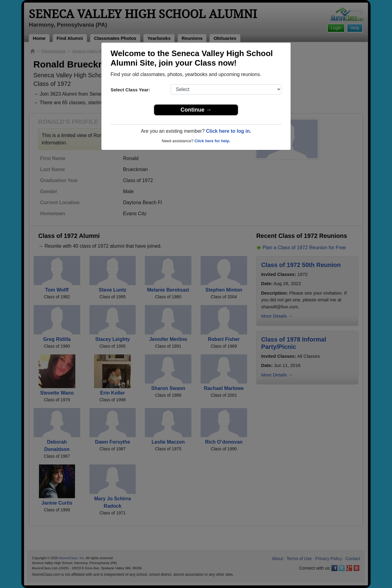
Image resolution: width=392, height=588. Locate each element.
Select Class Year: (130, 90)
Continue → (196, 110)
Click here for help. (212, 141)
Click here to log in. (228, 131)
